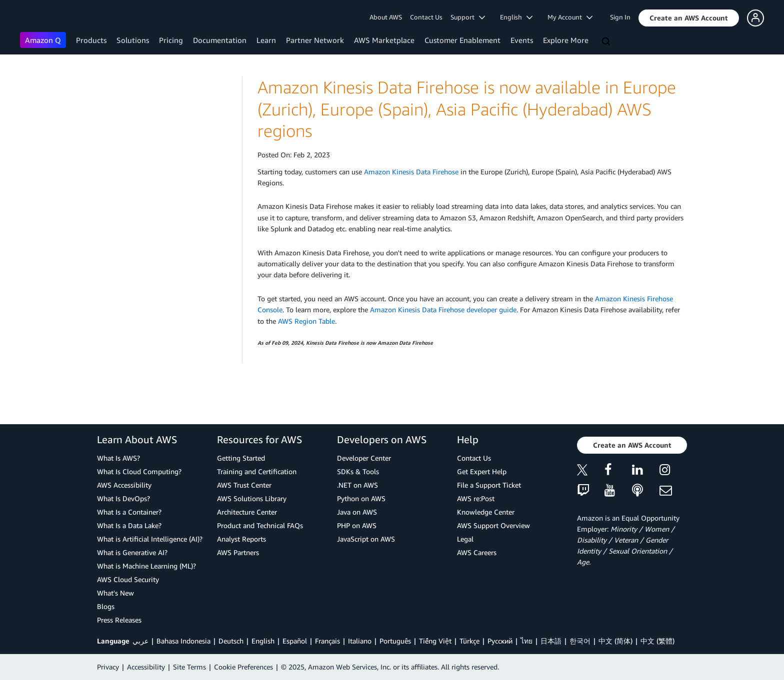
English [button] (516, 17)
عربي (140, 641)
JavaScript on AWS (366, 539)
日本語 (551, 641)
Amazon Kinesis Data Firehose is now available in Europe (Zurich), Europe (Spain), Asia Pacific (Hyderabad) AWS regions (467, 109)
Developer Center (364, 458)
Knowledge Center (486, 512)
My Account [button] (570, 17)
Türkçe (469, 641)
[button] (689, 18)
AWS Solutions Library (252, 498)
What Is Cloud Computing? (139, 471)
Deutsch (231, 641)
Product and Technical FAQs (260, 525)
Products (91, 40)
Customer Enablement (462, 40)
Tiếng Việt (435, 641)
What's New (115, 593)
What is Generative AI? (132, 552)
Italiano (360, 641)
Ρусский (500, 641)
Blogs (106, 606)
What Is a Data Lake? (129, 525)
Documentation (220, 40)
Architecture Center (247, 512)
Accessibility (146, 667)
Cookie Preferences (243, 667)
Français (327, 641)
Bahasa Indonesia (183, 641)
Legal (465, 539)
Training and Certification (257, 471)
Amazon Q (43, 40)
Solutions (133, 40)
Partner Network (315, 40)
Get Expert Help (482, 471)
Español (295, 641)
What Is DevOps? (123, 498)
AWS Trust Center (244, 485)
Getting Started (241, 458)
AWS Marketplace (384, 40)
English (263, 641)
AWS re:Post (476, 498)
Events (522, 40)
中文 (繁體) (657, 641)
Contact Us (426, 17)
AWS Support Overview (493, 525)
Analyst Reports (241, 539)
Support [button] (468, 17)
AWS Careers (477, 552)
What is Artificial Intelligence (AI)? (150, 539)
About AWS (386, 17)
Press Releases (119, 620)
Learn (266, 40)
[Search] (607, 42)
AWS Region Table (306, 321)
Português (395, 641)
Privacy (108, 667)
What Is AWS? (118, 458)
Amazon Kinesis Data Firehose (411, 172)
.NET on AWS (357, 485)
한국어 (580, 641)
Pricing (171, 40)
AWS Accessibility (124, 485)
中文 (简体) (615, 641)
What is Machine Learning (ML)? (146, 566)
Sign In (620, 17)
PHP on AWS (357, 525)
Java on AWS (357, 512)
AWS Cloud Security (128, 579)
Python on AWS (361, 498)
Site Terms (189, 667)
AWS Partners (238, 552)
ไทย (526, 641)
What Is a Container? (129, 512)
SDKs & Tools (358, 471)
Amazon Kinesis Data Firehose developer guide (443, 310)
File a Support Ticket (489, 485)
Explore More (566, 40)
